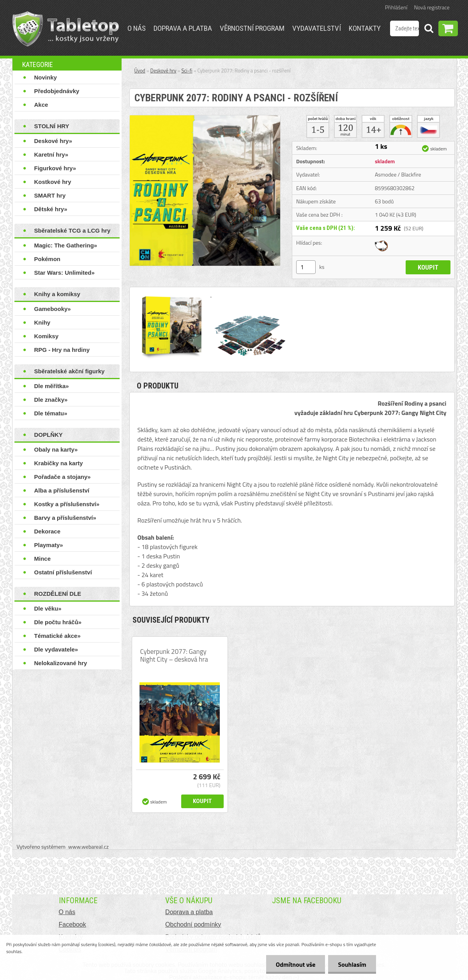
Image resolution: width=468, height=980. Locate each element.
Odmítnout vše (296, 964)
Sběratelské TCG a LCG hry (72, 230)
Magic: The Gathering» (66, 245)
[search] (429, 30)
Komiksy (47, 336)
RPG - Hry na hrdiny (62, 350)
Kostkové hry (53, 182)
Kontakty (365, 28)
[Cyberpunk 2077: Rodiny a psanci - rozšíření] (205, 118)
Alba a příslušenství (62, 490)
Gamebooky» (53, 309)
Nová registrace (432, 7)
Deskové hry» (53, 141)
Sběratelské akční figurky (70, 371)
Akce (41, 105)
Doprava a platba (183, 28)
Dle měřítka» (52, 386)
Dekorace (48, 531)
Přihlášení (396, 7)
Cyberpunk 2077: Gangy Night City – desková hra (174, 655)
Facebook (72, 924)
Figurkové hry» (55, 168)
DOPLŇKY (49, 435)
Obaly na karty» (56, 449)
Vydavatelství (317, 28)
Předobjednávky (57, 91)
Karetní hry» (51, 155)
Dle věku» (48, 608)
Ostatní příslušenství (63, 572)
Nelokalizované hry (61, 663)
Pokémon (48, 259)
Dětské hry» (51, 209)
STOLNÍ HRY (52, 126)
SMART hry (50, 195)
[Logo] (66, 29)
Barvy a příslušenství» (65, 518)
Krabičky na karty (59, 463)
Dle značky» (51, 400)
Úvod (140, 71)
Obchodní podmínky (193, 924)
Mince (43, 559)
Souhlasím (352, 964)
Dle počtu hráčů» (58, 622)
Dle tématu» (51, 413)
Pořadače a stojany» (63, 477)
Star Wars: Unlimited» (64, 273)
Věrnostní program (252, 28)
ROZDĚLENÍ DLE (58, 594)
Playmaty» (49, 545)
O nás (137, 28)
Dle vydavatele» (56, 649)
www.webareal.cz (88, 847)
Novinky (46, 77)
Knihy (42, 322)
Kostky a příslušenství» (67, 504)
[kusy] (306, 267)
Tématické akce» (57, 636)
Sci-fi (187, 71)
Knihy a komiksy (57, 294)
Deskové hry (163, 71)
